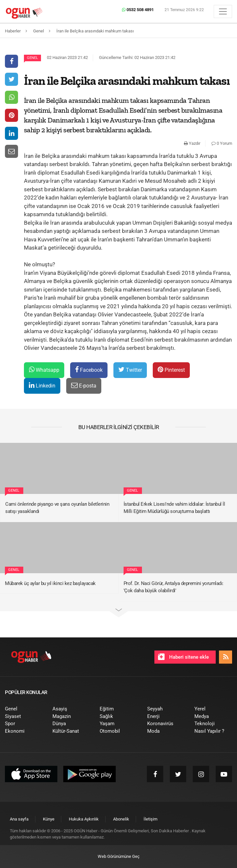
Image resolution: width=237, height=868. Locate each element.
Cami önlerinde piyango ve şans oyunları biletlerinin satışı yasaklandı (57, 508)
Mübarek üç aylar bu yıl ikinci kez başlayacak (50, 583)
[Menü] (223, 11)
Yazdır (192, 143)
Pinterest (171, 370)
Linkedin (42, 385)
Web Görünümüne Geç (119, 856)
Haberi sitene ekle (183, 657)
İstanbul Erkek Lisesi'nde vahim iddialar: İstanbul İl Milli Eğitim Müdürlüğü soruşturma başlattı (174, 508)
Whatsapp (44, 370)
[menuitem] (24, 709)
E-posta (84, 385)
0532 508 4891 (138, 10)
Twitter (130, 370)
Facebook (89, 370)
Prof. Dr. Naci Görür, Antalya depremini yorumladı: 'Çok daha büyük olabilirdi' (174, 587)
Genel (32, 58)
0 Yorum (222, 143)
